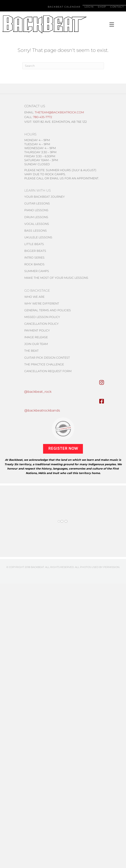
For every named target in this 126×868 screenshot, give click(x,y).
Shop (102, 7)
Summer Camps (37, 271)
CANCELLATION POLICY (41, 324)
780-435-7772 (43, 117)
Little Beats (34, 244)
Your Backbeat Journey (45, 197)
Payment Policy (37, 330)
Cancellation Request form (48, 371)
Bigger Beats (35, 251)
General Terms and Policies (48, 310)
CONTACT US (35, 106)
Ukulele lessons (38, 237)
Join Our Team (36, 344)
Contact (117, 7)
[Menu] (105, 25)
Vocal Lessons (37, 224)
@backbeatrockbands (42, 410)
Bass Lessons (36, 231)
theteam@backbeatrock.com (59, 112)
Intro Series (34, 258)
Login (89, 7)
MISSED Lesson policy (42, 317)
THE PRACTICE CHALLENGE (44, 364)
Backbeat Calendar (64, 7)
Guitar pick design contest (47, 358)
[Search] (63, 66)
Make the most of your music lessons (56, 278)
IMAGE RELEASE (36, 337)
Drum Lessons (36, 217)
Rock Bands (34, 264)
